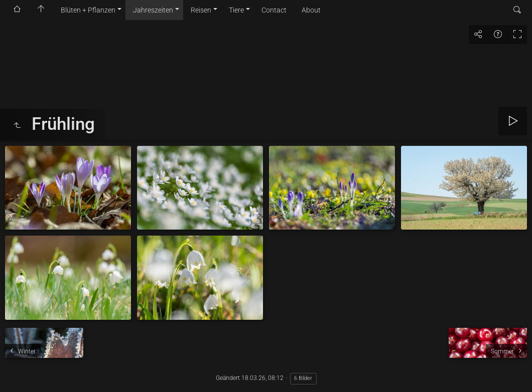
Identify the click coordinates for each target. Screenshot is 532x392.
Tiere (236, 10)
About (311, 10)
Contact (274, 10)
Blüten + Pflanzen (88, 10)
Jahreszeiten (153, 10)
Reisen (201, 10)
